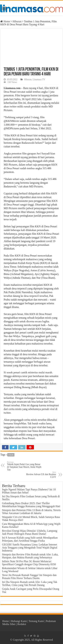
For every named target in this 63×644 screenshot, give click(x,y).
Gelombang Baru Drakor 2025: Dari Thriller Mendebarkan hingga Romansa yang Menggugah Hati (31, 505)
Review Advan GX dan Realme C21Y (39, 475)
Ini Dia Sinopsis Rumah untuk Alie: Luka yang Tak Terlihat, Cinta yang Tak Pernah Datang (30, 583)
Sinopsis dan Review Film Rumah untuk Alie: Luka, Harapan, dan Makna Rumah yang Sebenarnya (30, 556)
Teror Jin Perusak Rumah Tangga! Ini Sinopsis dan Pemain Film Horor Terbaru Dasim (29, 577)
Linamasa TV (39, 79)
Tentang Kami (36, 621)
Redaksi (22, 624)
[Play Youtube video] (32, 46)
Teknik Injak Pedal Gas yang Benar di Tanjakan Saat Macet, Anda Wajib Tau (24, 466)
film (11, 455)
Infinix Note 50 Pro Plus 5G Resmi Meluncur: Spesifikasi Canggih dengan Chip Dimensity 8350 (29, 563)
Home (5, 21)
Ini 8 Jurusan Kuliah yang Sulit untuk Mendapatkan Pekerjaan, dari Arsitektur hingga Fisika (30, 539)
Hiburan (17, 21)
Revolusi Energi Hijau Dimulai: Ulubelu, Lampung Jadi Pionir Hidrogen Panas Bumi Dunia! (30, 532)
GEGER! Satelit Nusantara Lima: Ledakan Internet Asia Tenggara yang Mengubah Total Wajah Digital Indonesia (30, 548)
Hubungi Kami (19, 621)
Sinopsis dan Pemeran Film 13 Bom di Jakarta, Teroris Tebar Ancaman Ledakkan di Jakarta (31, 512)
